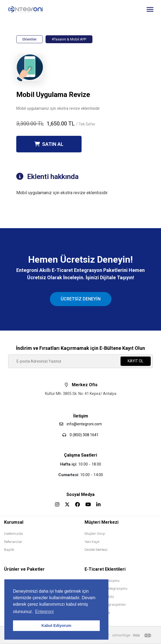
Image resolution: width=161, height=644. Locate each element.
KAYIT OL (136, 361)
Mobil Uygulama (97, 613)
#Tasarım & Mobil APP (69, 39)
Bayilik (9, 550)
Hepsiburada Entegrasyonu (106, 588)
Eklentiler (30, 39)
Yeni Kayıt (92, 542)
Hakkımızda (13, 534)
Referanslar (13, 542)
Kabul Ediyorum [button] (56, 626)
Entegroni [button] (44, 612)
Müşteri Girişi (95, 534)
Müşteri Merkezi (102, 522)
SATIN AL (49, 144)
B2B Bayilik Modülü (99, 597)
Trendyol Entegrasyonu (102, 581)
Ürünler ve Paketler (24, 569)
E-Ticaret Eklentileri (105, 569)
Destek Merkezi (96, 550)
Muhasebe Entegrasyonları (105, 604)
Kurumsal (14, 522)
